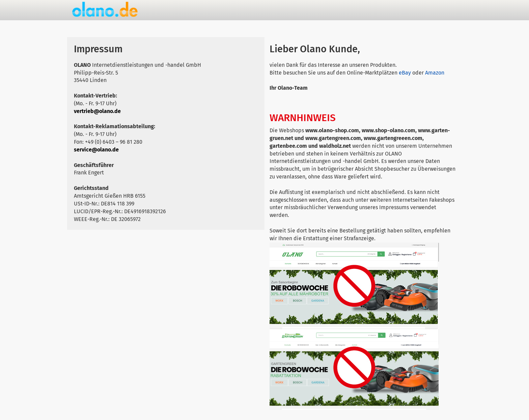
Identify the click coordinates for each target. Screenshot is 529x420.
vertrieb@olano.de (97, 111)
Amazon (435, 73)
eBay (405, 73)
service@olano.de (96, 150)
